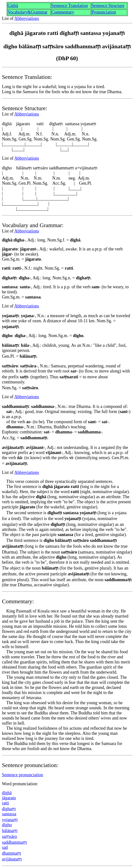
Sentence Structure (108, 6)
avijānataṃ (12, 859)
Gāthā (13, 6)
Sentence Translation (70, 6)
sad (5, 847)
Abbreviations (27, 18)
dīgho (7, 825)
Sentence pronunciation (22, 775)
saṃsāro (9, 836)
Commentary (63, 12)
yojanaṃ (10, 820)
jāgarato (9, 798)
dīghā (7, 793)
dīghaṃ (9, 809)
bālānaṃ (10, 831)
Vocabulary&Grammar (28, 12)
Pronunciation (104, 12)
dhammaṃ (12, 853)
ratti (5, 803)
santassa (9, 814)
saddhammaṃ (14, 842)
